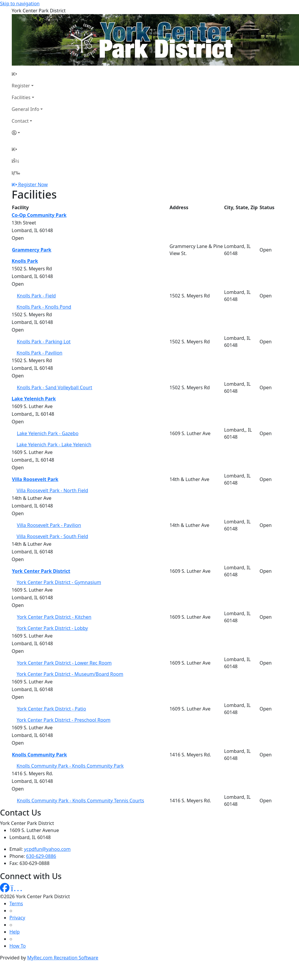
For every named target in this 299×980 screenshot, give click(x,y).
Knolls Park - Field (36, 296)
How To (18, 946)
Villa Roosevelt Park (35, 479)
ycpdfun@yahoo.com (47, 849)
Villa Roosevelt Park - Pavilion (49, 525)
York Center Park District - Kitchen (54, 617)
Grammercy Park (32, 250)
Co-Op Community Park (39, 215)
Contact (20, 121)
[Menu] (16, 173)
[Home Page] (27, 74)
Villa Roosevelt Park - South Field (52, 536)
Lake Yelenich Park (34, 399)
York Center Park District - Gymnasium (59, 582)
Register (21, 86)
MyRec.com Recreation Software (63, 958)
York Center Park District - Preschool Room (63, 720)
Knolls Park (25, 261)
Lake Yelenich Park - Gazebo (48, 433)
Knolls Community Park (40, 755)
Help (15, 932)
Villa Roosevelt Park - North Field (52, 490)
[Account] (27, 133)
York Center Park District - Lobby (52, 628)
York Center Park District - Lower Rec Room (64, 663)
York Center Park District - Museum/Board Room (70, 674)
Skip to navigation (20, 4)
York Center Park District (41, 571)
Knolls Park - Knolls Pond (44, 307)
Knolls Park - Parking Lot (44, 342)
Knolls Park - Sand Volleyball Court (54, 387)
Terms (16, 904)
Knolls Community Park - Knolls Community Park (70, 766)
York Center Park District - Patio (51, 709)
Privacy (17, 918)
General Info (26, 109)
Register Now (33, 184)
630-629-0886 (41, 856)
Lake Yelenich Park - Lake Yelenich (54, 445)
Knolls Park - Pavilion (39, 353)
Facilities (21, 97)
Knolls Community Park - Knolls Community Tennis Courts (80, 801)
